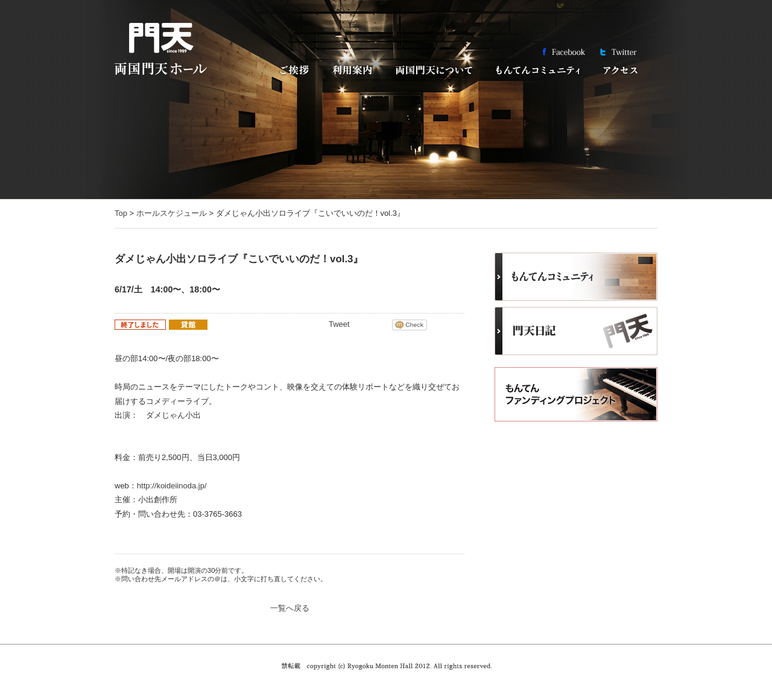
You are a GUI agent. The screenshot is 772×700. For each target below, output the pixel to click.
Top (121, 213)
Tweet (339, 324)
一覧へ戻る (290, 608)
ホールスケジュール (172, 213)
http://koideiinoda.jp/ (172, 486)
